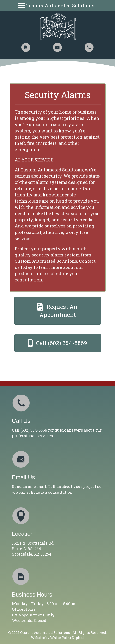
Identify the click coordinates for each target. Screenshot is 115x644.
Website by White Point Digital (57, 638)
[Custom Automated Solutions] (57, 5)
